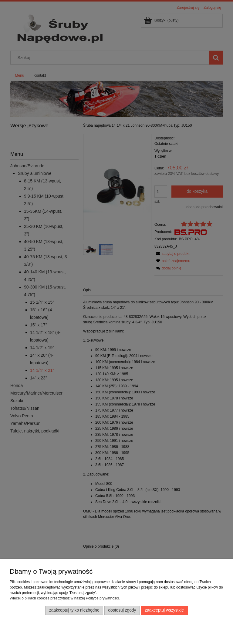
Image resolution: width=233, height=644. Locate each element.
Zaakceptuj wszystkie (164, 610)
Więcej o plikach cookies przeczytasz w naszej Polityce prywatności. (65, 598)
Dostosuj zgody (122, 610)
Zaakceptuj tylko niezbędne (74, 610)
